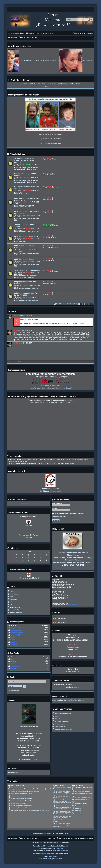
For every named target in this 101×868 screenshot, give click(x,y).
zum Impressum (14, 772)
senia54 (48, 158)
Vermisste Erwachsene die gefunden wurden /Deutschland (26, 168)
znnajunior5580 (15, 628)
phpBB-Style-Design (62, 850)
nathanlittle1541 (15, 635)
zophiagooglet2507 (16, 630)
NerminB (13, 640)
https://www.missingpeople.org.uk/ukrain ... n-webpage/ (50, 388)
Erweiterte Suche (14, 691)
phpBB (43, 846)
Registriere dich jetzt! (59, 517)
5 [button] (87, 304)
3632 (47, 659)
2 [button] (81, 304)
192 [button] (92, 304)
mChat (11, 311)
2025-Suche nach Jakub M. (25, 259)
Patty (12, 659)
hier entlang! (50, 86)
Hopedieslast (15, 666)
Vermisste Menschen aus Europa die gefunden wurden (25, 276)
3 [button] (83, 304)
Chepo (12, 637)
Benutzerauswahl (60, 500)
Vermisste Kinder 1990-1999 (29, 232)
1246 (47, 663)
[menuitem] (22, 33)
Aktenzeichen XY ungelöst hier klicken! (68, 700)
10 (48, 668)
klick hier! (29, 525)
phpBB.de (60, 848)
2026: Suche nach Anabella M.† (27, 270)
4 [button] (85, 304)
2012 (47, 661)
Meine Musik (24, 194)
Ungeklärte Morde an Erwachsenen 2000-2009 (24, 206)
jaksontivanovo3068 (17, 633)
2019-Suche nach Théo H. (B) (26, 236)
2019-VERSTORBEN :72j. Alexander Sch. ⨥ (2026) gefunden (25, 160)
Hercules (26, 164)
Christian (13, 669)
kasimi (55, 856)
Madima (13, 642)
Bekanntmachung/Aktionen (29, 289)
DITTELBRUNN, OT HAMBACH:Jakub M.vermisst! (49, 60)
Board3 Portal (45, 834)
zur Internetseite (73, 672)
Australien (23, 241)
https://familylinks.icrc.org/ (51, 385)
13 (48, 666)
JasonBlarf (14, 645)
